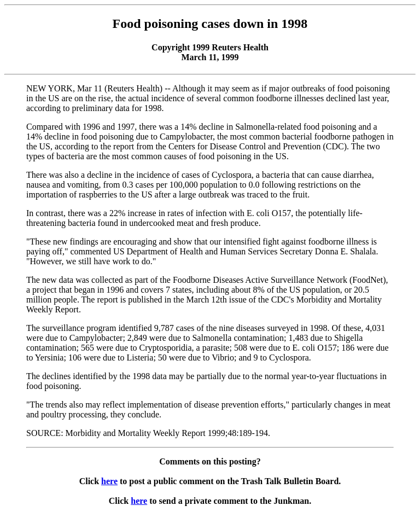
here (109, 481)
